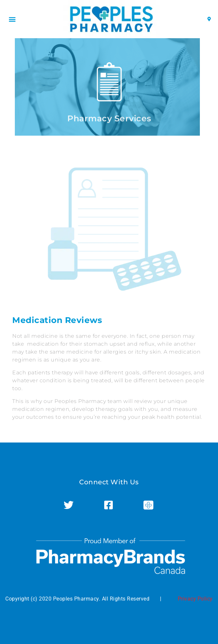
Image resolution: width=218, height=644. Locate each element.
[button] (12, 19)
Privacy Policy (195, 599)
